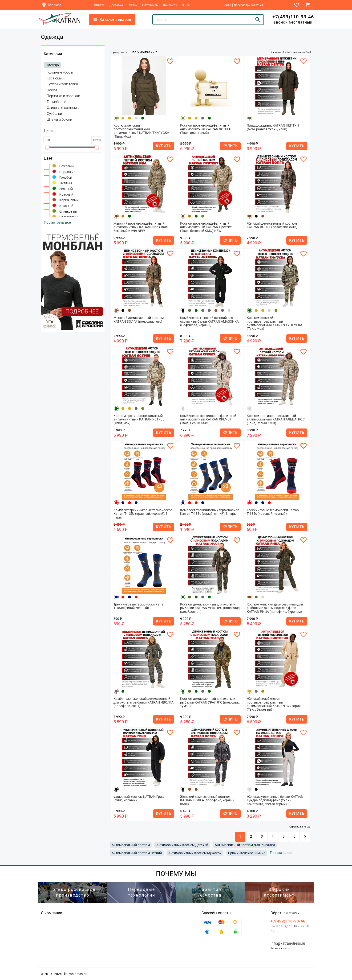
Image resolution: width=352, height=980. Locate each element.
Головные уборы (60, 72)
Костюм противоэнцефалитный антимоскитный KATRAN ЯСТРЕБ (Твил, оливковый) (206, 129)
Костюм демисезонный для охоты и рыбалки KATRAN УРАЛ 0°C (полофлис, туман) (210, 702)
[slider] (47, 147)
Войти (227, 5)
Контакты (170, 5)
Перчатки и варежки (63, 96)
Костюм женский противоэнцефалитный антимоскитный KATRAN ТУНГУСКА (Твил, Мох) (141, 131)
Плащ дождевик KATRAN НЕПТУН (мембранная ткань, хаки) (273, 127)
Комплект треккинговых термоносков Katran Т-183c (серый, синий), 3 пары (210, 512)
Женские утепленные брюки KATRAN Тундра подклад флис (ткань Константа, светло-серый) (275, 800)
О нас (186, 5)
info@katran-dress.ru (288, 943)
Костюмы (55, 78)
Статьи (133, 5)
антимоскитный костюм (131, 845)
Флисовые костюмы (63, 108)
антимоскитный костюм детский (182, 845)
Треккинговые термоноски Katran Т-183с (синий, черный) (140, 606)
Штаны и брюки (59, 119)
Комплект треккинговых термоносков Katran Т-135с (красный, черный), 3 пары (143, 514)
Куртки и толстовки (62, 84)
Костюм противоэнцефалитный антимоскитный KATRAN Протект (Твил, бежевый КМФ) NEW (206, 227)
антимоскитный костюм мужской (195, 853)
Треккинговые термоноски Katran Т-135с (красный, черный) (273, 512)
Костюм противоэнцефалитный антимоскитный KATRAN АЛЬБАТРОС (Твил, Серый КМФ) (276, 420)
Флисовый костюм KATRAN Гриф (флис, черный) (139, 799)
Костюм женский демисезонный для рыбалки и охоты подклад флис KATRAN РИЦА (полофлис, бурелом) (275, 608)
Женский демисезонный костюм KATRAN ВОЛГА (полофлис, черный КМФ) (207, 800)
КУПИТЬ (164, 146)
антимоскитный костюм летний (137, 853)
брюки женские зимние (247, 853)
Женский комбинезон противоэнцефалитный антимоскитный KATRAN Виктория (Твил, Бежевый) (274, 704)
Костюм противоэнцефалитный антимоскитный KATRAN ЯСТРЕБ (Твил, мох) (139, 420)
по (145, 52)
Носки (52, 90)
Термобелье (56, 102)
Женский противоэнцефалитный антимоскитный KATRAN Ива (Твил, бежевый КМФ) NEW (141, 227)
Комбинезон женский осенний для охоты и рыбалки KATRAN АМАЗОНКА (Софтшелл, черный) (209, 321)
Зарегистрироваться (249, 5)
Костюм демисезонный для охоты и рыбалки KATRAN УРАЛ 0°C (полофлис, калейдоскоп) (210, 608)
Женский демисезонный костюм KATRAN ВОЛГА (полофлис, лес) (139, 320)
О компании (52, 913)
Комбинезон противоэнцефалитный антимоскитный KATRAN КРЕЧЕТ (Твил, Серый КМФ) (208, 420)
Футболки (54, 114)
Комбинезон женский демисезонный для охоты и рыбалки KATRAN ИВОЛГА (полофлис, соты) (144, 702)
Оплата (99, 5)
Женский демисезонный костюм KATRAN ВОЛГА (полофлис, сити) (272, 225)
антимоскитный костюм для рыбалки (245, 845)
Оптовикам (150, 5)
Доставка (116, 5)
